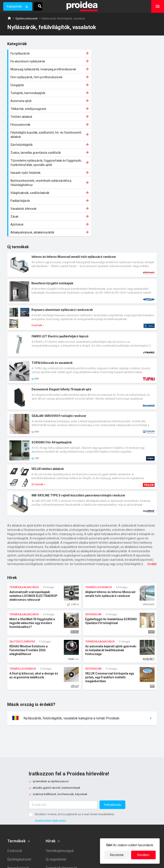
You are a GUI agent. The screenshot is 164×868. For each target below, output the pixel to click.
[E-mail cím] (63, 722)
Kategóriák (14, 6)
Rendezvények (57, 802)
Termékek (16, 758)
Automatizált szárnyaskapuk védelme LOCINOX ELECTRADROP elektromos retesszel (44, 513)
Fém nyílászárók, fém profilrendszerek (120, 63)
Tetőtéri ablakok (45, 89)
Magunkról (113, 758)
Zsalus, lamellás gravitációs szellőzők (45, 112)
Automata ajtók (45, 81)
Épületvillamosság (21, 794)
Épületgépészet (19, 777)
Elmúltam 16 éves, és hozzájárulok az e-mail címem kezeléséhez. (75, 731)
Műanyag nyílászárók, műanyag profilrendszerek (45, 63)
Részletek (117, 855)
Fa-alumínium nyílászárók (120, 53)
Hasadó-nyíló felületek (45, 124)
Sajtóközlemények (59, 819)
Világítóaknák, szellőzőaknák (45, 134)
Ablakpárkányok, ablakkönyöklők (120, 150)
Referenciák (55, 794)
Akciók (51, 811)
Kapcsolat (112, 767)
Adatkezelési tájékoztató (51, 738)
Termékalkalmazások (61, 785)
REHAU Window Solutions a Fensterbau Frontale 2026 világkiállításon (44, 568)
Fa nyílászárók (45, 53)
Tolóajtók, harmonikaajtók (120, 74)
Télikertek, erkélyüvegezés (120, 81)
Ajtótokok (45, 150)
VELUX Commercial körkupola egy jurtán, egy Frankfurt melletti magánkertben (120, 595)
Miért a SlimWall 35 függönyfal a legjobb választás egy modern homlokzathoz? (44, 540)
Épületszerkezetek (27, 19)
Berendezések (18, 785)
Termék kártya (82, 182)
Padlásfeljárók (120, 134)
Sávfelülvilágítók (120, 99)
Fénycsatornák (120, 89)
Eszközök (15, 768)
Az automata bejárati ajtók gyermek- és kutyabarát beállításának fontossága (120, 568)
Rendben (143, 855)
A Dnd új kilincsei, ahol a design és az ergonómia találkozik (44, 595)
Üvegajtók (45, 74)
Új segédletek (56, 777)
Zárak (120, 142)
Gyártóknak (114, 775)
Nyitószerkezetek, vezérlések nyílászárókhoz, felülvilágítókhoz (120, 124)
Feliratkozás (112, 722)
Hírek (51, 758)
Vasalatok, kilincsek (45, 142)
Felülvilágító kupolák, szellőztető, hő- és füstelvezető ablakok (45, 99)
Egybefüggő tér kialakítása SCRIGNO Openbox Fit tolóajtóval (120, 540)
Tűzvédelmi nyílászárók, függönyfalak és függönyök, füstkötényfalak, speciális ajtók (120, 112)
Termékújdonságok (60, 768)
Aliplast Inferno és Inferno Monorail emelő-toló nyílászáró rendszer (120, 513)
